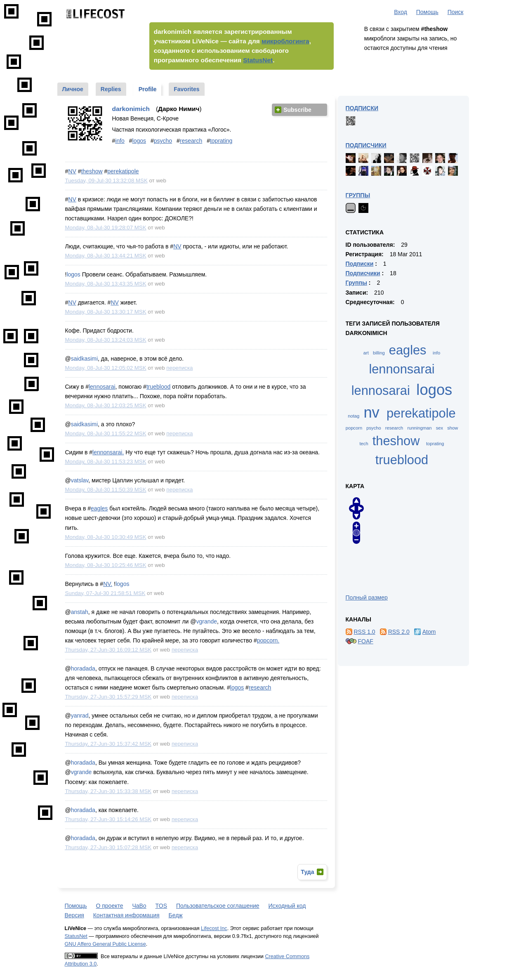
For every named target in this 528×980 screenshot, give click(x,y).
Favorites (186, 89)
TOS (161, 906)
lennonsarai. (108, 452)
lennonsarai (402, 369)
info (120, 141)
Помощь (427, 12)
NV (72, 171)
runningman (419, 428)
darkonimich (131, 109)
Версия (74, 915)
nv (371, 412)
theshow (92, 171)
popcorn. (268, 640)
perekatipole (123, 171)
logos (139, 141)
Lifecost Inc (214, 928)
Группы (358, 195)
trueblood (158, 387)
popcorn (354, 428)
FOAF (366, 641)
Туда (307, 872)
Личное (73, 89)
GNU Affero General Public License (105, 944)
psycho (163, 141)
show (453, 428)
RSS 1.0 (365, 632)
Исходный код (287, 906)
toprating (221, 141)
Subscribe (297, 110)
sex (440, 428)
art (366, 353)
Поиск (456, 12)
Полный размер (367, 597)
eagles (99, 508)
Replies (111, 89)
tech (364, 444)
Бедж (175, 915)
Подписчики (366, 145)
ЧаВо (139, 906)
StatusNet (258, 60)
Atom (429, 632)
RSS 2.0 (399, 632)
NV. (108, 584)
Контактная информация (126, 915)
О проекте (109, 906)
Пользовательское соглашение (218, 906)
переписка (179, 368)
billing (379, 353)
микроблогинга (285, 41)
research (191, 141)
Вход (401, 12)
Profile (148, 89)
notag (354, 416)
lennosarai (102, 387)
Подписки (362, 108)
